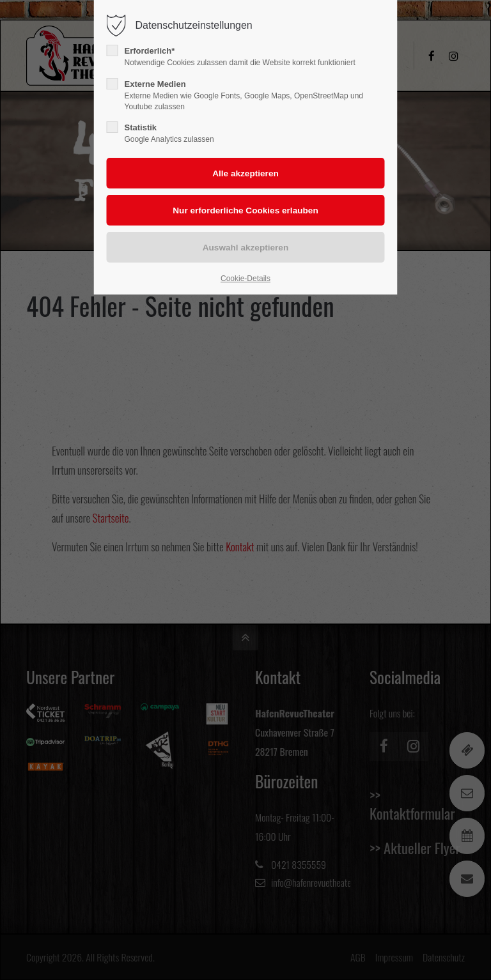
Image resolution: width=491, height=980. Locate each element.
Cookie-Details (245, 279)
